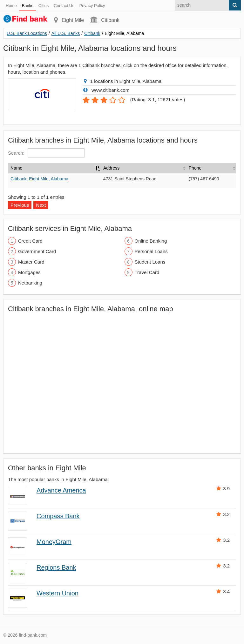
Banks (28, 6)
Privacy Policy (92, 6)
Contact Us (64, 6)
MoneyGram (54, 542)
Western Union (58, 593)
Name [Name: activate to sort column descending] (16, 168)
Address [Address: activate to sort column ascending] (111, 168)
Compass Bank (58, 516)
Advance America (61, 490)
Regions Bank (56, 567)
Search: (46, 153)
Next (41, 205)
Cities (44, 6)
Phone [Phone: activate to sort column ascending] (195, 168)
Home (11, 6)
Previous (20, 205)
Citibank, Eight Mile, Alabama (39, 179)
